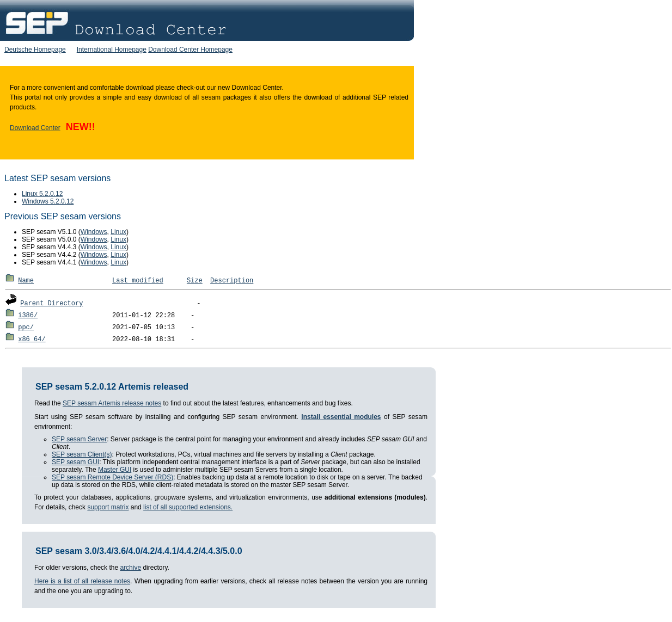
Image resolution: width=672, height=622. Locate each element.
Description (232, 281)
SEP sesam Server (79, 439)
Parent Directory (51, 304)
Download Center (35, 128)
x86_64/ (32, 340)
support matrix (108, 507)
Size (195, 281)
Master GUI (115, 470)
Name (26, 281)
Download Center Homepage (190, 50)
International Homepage (112, 50)
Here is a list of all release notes (82, 581)
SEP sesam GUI (75, 462)
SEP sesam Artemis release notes (112, 403)
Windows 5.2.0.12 (48, 201)
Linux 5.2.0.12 (42, 194)
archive (130, 568)
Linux (118, 232)
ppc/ (26, 328)
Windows (94, 232)
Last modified (138, 281)
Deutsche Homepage (35, 50)
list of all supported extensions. (188, 507)
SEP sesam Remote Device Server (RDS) (112, 477)
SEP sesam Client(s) (82, 454)
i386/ (28, 316)
